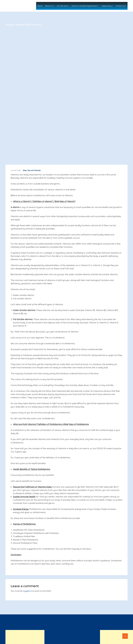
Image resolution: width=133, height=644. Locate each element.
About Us (52, 6)
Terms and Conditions (86, 640)
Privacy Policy (104, 640)
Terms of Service (121, 640)
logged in (27, 591)
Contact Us (121, 6)
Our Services (65, 6)
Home (43, 6)
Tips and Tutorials (33, 170)
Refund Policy (122, 643)
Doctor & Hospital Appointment (87, 6)
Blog (23, 170)
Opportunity (108, 6)
